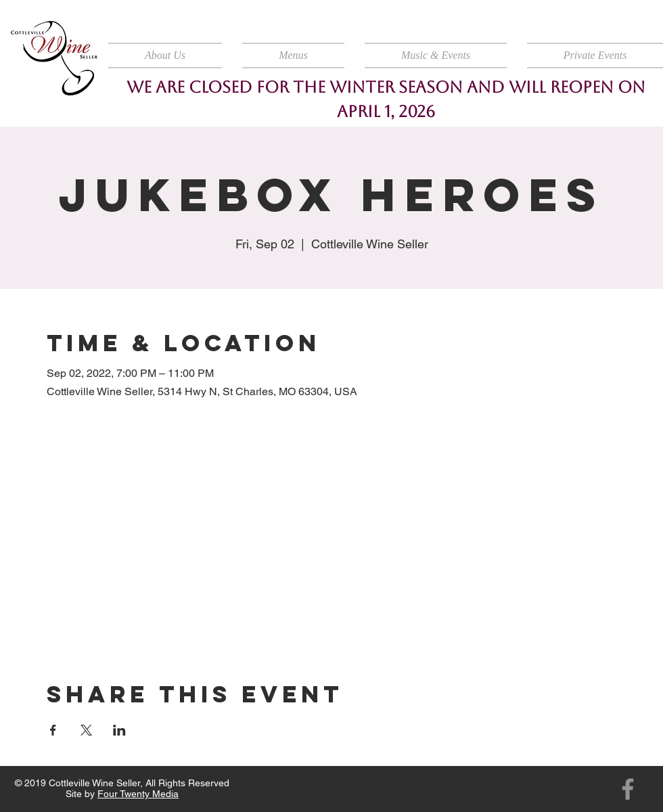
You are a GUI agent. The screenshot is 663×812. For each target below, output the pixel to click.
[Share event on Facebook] (53, 730)
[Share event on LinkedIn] (119, 730)
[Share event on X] (86, 730)
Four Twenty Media (138, 794)
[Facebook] (628, 789)
